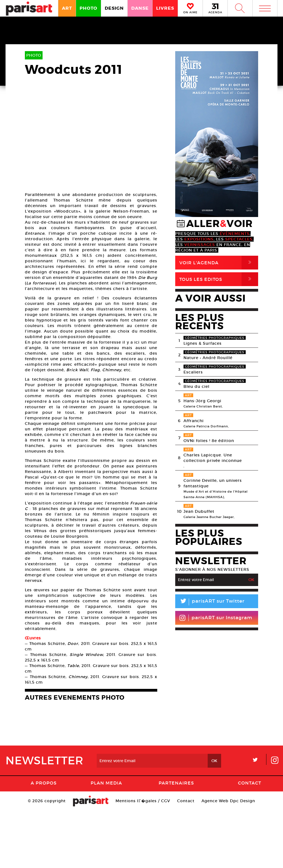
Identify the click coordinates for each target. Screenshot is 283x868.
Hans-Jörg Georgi (202, 401)
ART (67, 8)
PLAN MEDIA (106, 840)
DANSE (140, 8)
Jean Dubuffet (199, 511)
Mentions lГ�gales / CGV (143, 858)
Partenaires (176, 840)
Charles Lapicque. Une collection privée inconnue (213, 458)
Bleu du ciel (196, 386)
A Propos (44, 840)
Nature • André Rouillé (208, 358)
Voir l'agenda (219, 263)
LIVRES (165, 8)
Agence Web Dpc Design (228, 858)
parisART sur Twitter (210, 602)
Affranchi (194, 421)
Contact (250, 840)
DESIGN (114, 8)
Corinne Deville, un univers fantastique (213, 483)
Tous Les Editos (219, 279)
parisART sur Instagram (216, 618)
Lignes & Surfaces (203, 343)
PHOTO (88, 8)
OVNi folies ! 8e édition (209, 441)
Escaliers (193, 372)
